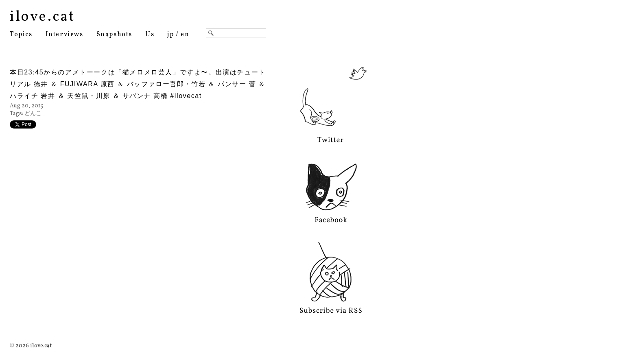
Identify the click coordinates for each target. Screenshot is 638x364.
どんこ (33, 114)
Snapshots (114, 35)
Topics (21, 35)
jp (170, 35)
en (185, 35)
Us (150, 35)
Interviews (64, 35)
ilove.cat (43, 17)
